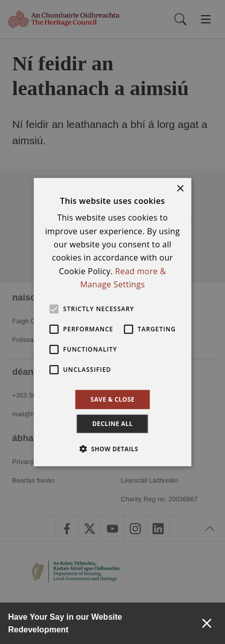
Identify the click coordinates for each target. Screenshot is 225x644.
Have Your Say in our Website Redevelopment (65, 623)
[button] (113, 449)
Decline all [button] (113, 424)
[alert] (113, 322)
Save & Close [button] (113, 399)
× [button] (180, 188)
